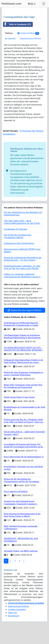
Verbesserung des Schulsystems (19, 243)
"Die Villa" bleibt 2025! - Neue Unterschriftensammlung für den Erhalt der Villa (22, 223)
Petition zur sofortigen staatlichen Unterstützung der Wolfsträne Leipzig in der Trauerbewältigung (22, 277)
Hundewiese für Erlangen (16, 229)
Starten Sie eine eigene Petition (24, 310)
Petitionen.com (11, 4)
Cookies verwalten (17, 609)
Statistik (10, 39)
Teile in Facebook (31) (17, 24)
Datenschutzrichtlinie (31, 39)
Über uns (12, 613)
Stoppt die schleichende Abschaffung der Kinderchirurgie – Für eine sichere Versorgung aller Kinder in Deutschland (23, 260)
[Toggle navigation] (44, 4)
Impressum (14, 616)
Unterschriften (28, 33)
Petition (9, 33)
